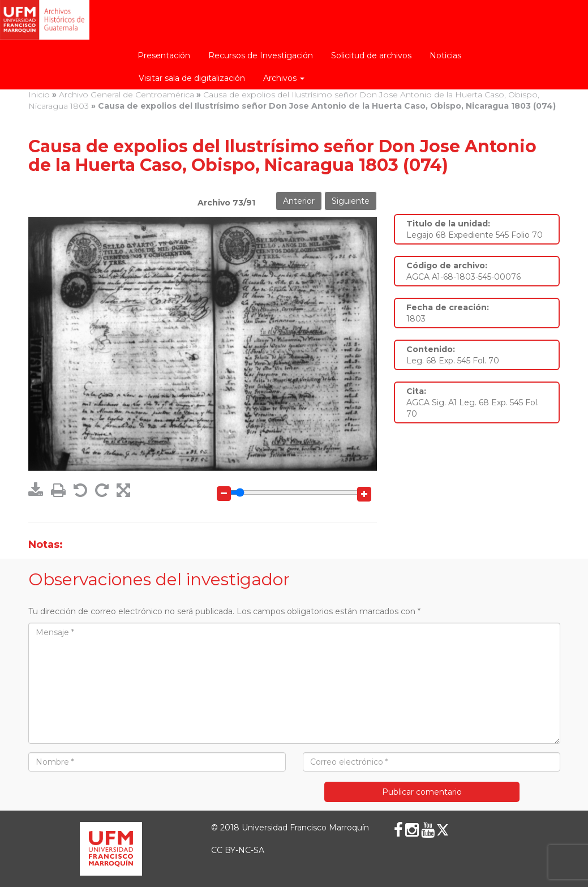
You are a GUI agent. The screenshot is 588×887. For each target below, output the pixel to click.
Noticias (445, 55)
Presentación (164, 55)
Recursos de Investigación (261, 55)
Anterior (299, 201)
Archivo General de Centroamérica (126, 95)
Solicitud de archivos (371, 55)
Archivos (284, 78)
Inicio (39, 95)
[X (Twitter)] (443, 830)
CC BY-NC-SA (238, 850)
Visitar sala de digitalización (192, 78)
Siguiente (351, 201)
